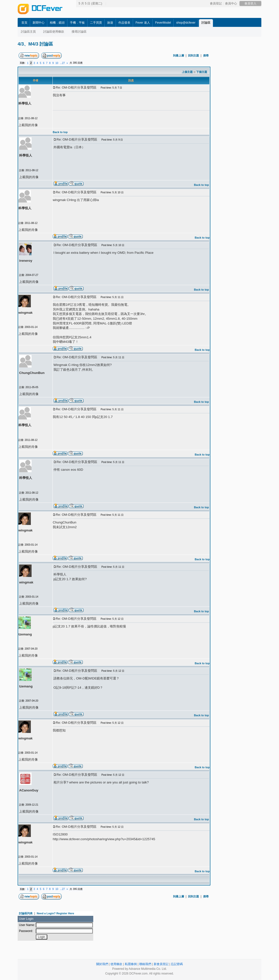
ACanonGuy (29, 790)
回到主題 (193, 55)
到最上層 (179, 55)
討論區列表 (26, 913)
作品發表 (124, 23)
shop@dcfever (186, 23)
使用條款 (116, 964)
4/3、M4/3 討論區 (35, 44)
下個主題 (202, 72)
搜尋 (206, 55)
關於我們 (102, 964)
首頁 (24, 23)
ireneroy (26, 261)
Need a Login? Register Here (55, 913)
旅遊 (110, 23)
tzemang (25, 634)
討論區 (206, 23)
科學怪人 (25, 103)
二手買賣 (96, 23)
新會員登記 (161, 964)
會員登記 (216, 3)
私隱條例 (131, 964)
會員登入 (250, 3)
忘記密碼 (177, 964)
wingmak (25, 313)
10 (57, 63)
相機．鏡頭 (57, 23)
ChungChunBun (32, 373)
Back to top (60, 132)
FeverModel (163, 23)
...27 (62, 63)
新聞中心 (39, 23)
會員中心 (231, 3)
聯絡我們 (145, 964)
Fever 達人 (143, 23)
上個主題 (187, 72)
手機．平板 (77, 23)
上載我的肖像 (28, 125)
